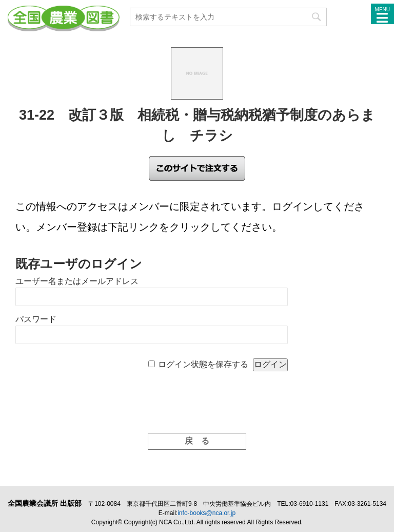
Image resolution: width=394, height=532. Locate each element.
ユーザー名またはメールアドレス (77, 281)
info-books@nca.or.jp (206, 513)
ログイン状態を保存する (203, 364)
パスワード (36, 319)
